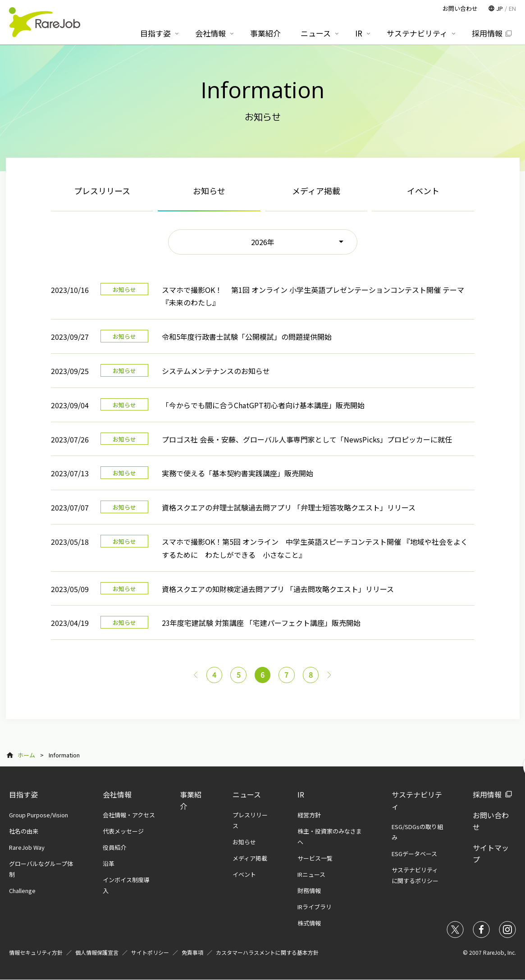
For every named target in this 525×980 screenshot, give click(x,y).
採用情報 (487, 794)
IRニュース (311, 874)
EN (512, 8)
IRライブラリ (315, 907)
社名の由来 (24, 831)
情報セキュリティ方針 (36, 952)
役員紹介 (114, 847)
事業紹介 (265, 33)
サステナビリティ (417, 33)
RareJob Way (27, 847)
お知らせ (244, 842)
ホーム (26, 755)
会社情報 (117, 794)
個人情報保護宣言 (97, 952)
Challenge (22, 891)
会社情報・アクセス (129, 815)
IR (301, 794)
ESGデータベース (414, 854)
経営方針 (309, 815)
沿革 (109, 864)
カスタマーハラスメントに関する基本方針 (267, 952)
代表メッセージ (123, 831)
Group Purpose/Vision (39, 815)
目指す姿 (23, 794)
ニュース (247, 794)
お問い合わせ (460, 8)
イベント (423, 191)
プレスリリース (102, 191)
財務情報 (309, 891)
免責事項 (192, 952)
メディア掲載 (316, 191)
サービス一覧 (315, 858)
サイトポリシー (150, 952)
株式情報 (309, 923)
